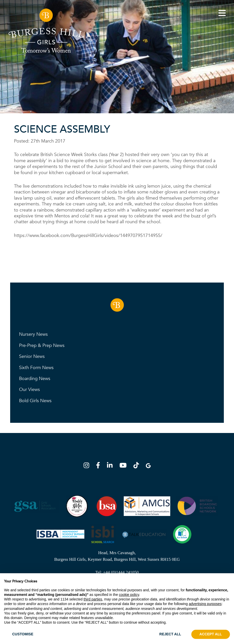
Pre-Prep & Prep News (42, 346)
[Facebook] (100, 466)
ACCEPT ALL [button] (211, 634)
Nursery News (33, 334)
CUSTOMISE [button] (23, 634)
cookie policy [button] (129, 595)
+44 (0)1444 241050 (121, 572)
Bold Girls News (35, 401)
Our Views (29, 390)
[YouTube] (124, 466)
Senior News (32, 356)
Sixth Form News (36, 368)
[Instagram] (88, 466)
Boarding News (35, 379)
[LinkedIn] (111, 466)
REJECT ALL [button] (170, 634)
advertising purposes (205, 604)
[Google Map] (148, 466)
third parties (93, 599)
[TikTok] (138, 466)
